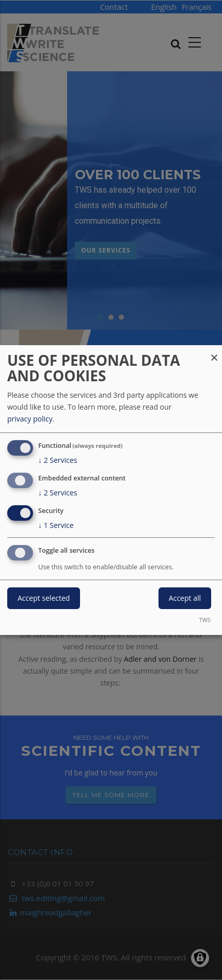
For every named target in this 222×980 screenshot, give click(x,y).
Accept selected (44, 598)
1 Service (56, 525)
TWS (205, 620)
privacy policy (30, 419)
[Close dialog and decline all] (214, 352)
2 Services (58, 460)
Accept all (185, 598)
